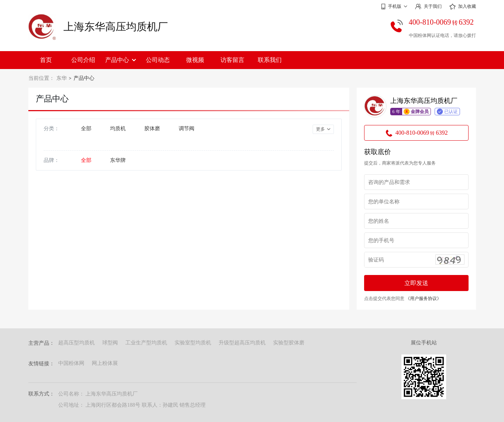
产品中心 (120, 60)
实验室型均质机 (193, 343)
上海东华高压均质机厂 (116, 27)
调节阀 (187, 129)
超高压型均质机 (76, 343)
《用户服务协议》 (423, 298)
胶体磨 (152, 129)
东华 (62, 78)
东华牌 (118, 160)
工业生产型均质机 (146, 343)
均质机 (118, 129)
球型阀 (110, 343)
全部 (86, 129)
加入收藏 (463, 7)
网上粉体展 (105, 363)
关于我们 (428, 7)
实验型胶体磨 (289, 343)
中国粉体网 (71, 363)
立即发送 (416, 283)
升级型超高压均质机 (242, 343)
